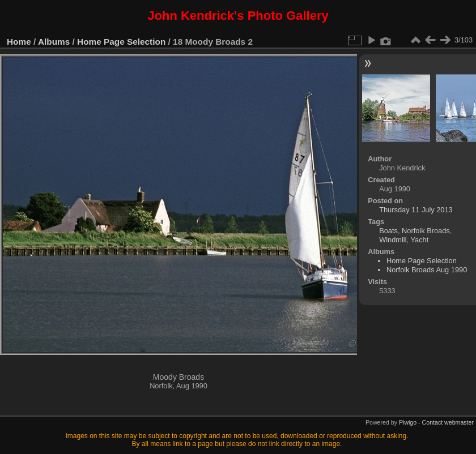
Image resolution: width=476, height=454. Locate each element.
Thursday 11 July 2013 (416, 210)
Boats (388, 231)
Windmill (393, 240)
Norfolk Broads (426, 231)
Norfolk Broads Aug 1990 (427, 270)
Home (19, 42)
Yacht (419, 240)
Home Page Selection (121, 42)
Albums (54, 42)
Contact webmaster (448, 422)
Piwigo (408, 422)
